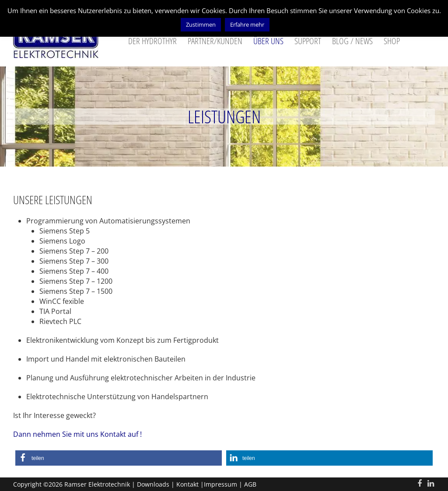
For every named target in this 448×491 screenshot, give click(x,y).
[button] (119, 458)
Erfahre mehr (247, 24)
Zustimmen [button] (201, 24)
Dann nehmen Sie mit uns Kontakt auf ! (77, 434)
